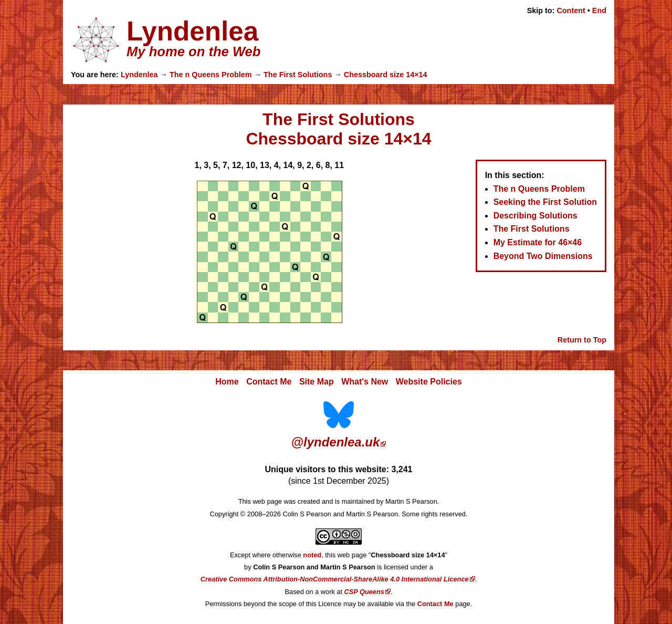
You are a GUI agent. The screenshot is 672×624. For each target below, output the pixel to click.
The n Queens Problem (211, 75)
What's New (365, 382)
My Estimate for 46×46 (538, 242)
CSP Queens (364, 592)
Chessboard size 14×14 (386, 75)
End (599, 11)
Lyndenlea (139, 75)
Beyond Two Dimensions (543, 256)
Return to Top (582, 340)
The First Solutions (298, 75)
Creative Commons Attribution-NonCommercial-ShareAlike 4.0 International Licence (335, 579)
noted (312, 555)
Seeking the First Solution (545, 202)
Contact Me (269, 382)
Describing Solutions (535, 216)
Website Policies (429, 382)
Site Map (317, 382)
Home (227, 382)
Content (571, 11)
